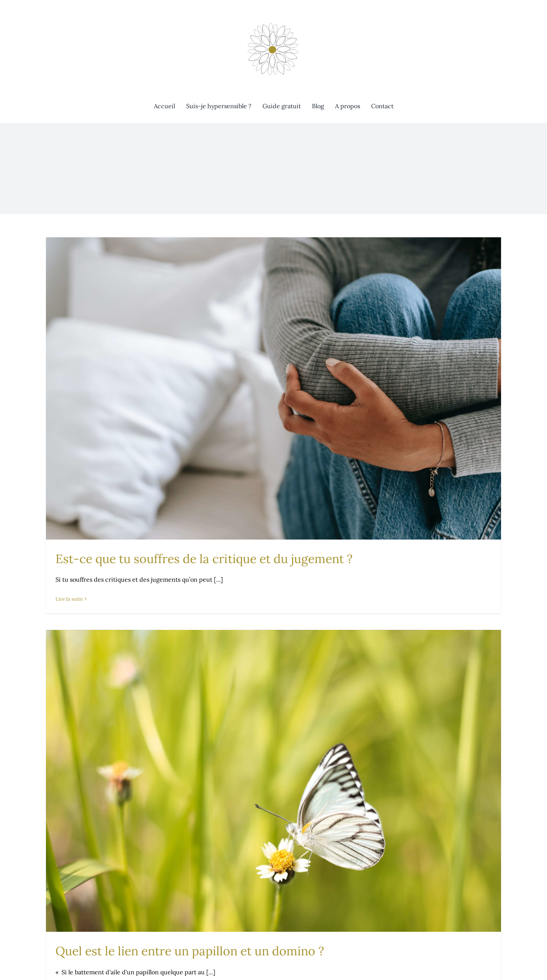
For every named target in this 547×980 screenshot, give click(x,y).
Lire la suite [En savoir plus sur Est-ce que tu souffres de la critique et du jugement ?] (69, 599)
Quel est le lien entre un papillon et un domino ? (190, 951)
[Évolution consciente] (273, 22)
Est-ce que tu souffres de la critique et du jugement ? (204, 559)
